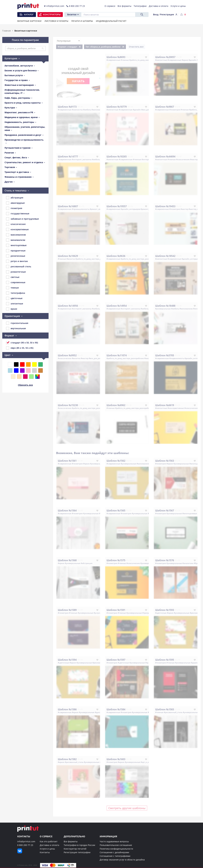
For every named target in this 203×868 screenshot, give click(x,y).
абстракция (15, 198)
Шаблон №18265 (117, 156)
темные (12, 288)
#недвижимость (177, 358)
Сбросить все (25, 385)
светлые (13, 277)
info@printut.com (26, 841)
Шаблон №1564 (67, 511)
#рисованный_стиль (173, 712)
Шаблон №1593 (165, 610)
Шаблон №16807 (68, 206)
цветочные (14, 298)
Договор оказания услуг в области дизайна (122, 860)
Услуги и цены (47, 849)
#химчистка (77, 110)
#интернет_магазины (82, 159)
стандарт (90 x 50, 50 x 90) (22, 343)
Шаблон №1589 (67, 610)
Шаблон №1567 (165, 511)
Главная (7, 31)
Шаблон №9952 (67, 355)
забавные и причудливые (22, 219)
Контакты (45, 852)
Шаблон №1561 (67, 461)
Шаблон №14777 (68, 156)
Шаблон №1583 (165, 709)
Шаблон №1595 (165, 660)
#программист (149, 613)
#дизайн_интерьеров (130, 209)
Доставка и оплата (49, 845)
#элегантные (161, 60)
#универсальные (163, 309)
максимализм (16, 235)
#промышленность (81, 209)
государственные (18, 214)
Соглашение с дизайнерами (114, 852)
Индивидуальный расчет (111, 21)
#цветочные (161, 613)
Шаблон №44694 (165, 156)
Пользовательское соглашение (116, 845)
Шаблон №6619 (165, 405)
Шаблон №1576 (165, 560)
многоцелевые (16, 245)
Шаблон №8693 (116, 57)
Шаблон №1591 (116, 610)
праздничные (16, 251)
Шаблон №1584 (116, 709)
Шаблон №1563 (165, 461)
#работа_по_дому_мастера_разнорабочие (148, 60)
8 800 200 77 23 (25, 845)
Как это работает (49, 841)
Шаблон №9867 (165, 107)
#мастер (194, 159)
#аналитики (188, 563)
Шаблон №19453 (165, 206)
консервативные (17, 229)
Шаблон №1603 (116, 759)
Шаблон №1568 (67, 560)
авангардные (15, 203)
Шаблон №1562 (116, 461)
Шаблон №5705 (165, 355)
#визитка (71, 259)
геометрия (14, 208)
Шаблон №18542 (165, 256)
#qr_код (149, 663)
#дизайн (193, 60)
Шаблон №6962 (116, 405)
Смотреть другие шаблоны (127, 808)
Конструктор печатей (75, 849)
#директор (196, 663)
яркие (12, 309)
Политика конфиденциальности (116, 849)
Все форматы (71, 841)
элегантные (15, 304)
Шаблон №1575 (116, 560)
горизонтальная (17, 323)
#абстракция (87, 563)
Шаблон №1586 (67, 709)
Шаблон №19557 (117, 206)
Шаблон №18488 (165, 306)
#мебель (87, 110)
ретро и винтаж (17, 261)
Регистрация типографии (77, 852)
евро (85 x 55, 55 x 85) (20, 348)
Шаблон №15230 (68, 405)
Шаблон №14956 (68, 306)
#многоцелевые (190, 513)
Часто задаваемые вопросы (114, 841)
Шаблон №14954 (117, 306)
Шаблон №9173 (67, 107)
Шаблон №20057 (165, 57)
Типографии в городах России (79, 845)
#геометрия (175, 110)
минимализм (16, 240)
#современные (113, 60)
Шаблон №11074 (117, 355)
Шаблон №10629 (68, 256)
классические (16, 224)
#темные (125, 60)
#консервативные (176, 408)
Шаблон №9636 (116, 256)
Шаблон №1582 (67, 759)
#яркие (185, 60)
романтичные (16, 272)
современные (16, 282)
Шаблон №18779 (117, 107)
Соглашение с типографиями (115, 856)
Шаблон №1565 (116, 511)
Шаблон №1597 (116, 660)
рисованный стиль (19, 267)
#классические (183, 159)
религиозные (16, 256)
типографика (16, 293)
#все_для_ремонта (97, 358)
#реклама (194, 613)
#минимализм (98, 110)
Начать (78, 81)
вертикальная (16, 328)
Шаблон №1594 (67, 660)
